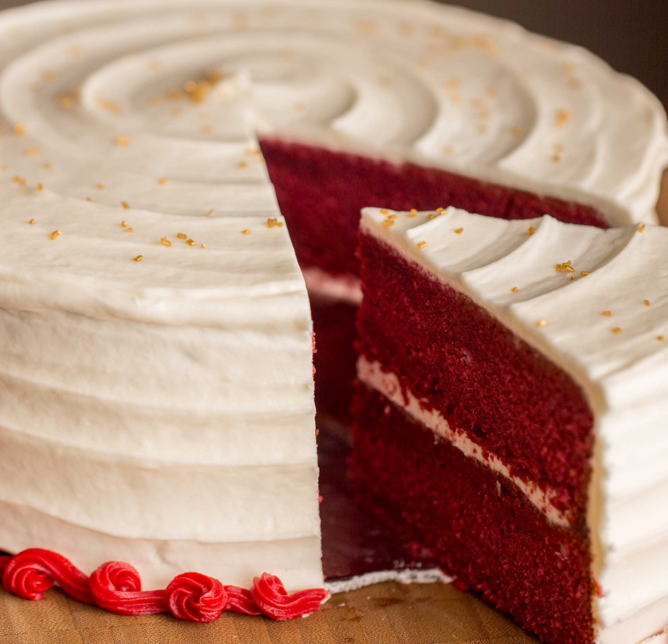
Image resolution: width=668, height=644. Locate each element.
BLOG (91, 448)
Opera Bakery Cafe (90, 375)
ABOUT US (90, 460)
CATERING (90, 436)
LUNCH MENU (90, 387)
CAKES (90, 472)
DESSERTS (90, 411)
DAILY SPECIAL (90, 399)
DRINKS (91, 424)
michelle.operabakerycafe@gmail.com (97, 184)
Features (91, 484)
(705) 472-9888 (90, 172)
